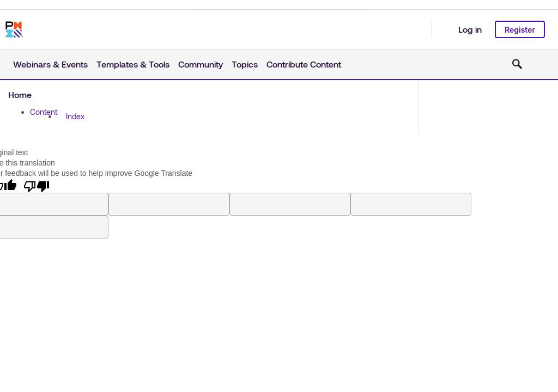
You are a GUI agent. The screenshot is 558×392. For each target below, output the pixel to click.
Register (520, 30)
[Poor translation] (37, 186)
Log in (470, 29)
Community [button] (201, 64)
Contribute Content (304, 64)
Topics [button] (245, 64)
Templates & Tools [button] (133, 64)
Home (20, 94)
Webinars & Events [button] (50, 64)
